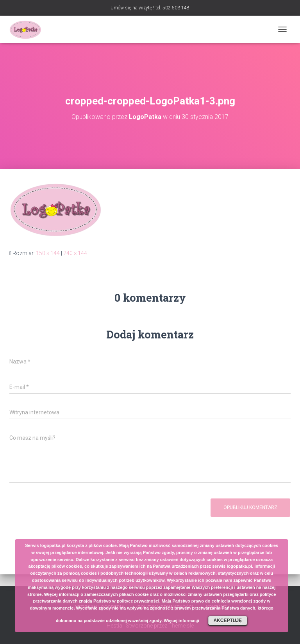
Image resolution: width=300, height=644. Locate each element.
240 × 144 (75, 253)
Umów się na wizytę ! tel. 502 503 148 (150, 8)
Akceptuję (228, 621)
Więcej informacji (181, 621)
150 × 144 (48, 253)
